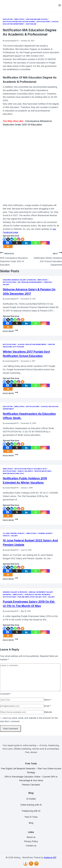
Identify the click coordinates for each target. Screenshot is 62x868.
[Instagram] (19, 239)
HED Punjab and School (37, 19)
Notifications (43, 22)
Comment (6, 694)
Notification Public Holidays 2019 (31, 469)
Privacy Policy (31, 841)
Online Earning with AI (31, 805)
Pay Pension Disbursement (30, 282)
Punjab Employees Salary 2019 (32, 597)
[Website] (22, 712)
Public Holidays (25, 471)
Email (47, 706)
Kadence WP (50, 857)
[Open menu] (60, 6)
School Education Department (32, 344)
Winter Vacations (43, 471)
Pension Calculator (31, 785)
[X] (8, 239)
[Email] (22, 706)
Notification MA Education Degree (19, 22)
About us (31, 837)
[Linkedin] (12, 239)
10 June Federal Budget (14, 533)
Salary (6, 285)
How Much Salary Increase (37, 595)
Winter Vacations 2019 (13, 473)
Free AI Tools (31, 817)
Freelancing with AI (31, 811)
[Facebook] (5, 239)
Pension (48, 282)
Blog (31, 823)
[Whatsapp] (15, 239)
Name (48, 700)
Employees (19, 19)
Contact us (31, 846)
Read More (10, 331)
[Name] (22, 700)
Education (8, 19)
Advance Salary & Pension (15, 592)
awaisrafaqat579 (12, 41)
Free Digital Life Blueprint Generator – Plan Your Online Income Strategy (31, 770)
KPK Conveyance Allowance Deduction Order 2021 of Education (16, 258)
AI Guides (31, 799)
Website (48, 712)
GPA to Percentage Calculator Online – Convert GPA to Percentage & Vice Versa (31, 779)
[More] (23, 239)
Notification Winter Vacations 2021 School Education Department (47, 258)
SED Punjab (31, 24)
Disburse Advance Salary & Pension (19, 280)
